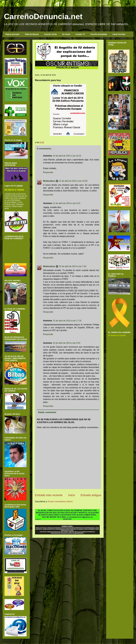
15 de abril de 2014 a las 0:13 (67, 203)
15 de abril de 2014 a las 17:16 (67, 321)
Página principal (12, 34)
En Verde (66, 34)
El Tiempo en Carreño (117, 335)
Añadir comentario (47, 412)
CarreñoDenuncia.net (43, 16)
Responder (48, 172)
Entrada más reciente (49, 495)
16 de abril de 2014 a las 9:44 (67, 343)
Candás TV (80, 34)
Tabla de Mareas (32, 34)
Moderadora (49, 181)
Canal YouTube (119, 34)
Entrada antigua (91, 495)
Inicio (71, 495)
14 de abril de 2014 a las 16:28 (73, 181)
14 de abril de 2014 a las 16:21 (67, 156)
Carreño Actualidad (99, 34)
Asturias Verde (51, 34)
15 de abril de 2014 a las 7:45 (73, 266)
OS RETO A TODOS (14, 190)
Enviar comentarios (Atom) (60, 502)
